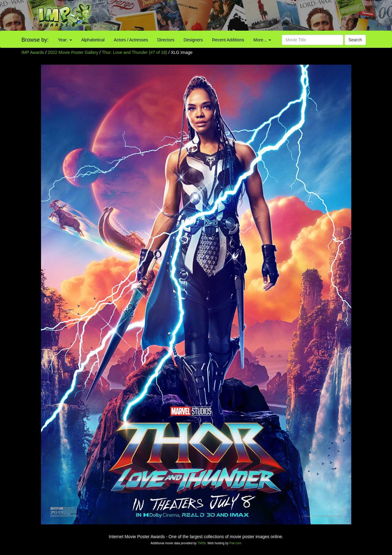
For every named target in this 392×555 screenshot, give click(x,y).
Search (355, 40)
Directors (166, 40)
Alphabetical (93, 40)
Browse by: (35, 40)
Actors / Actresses (131, 40)
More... (262, 40)
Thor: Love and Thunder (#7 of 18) (134, 52)
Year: (65, 40)
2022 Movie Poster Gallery (73, 52)
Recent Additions (228, 40)
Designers (193, 40)
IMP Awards (33, 52)
